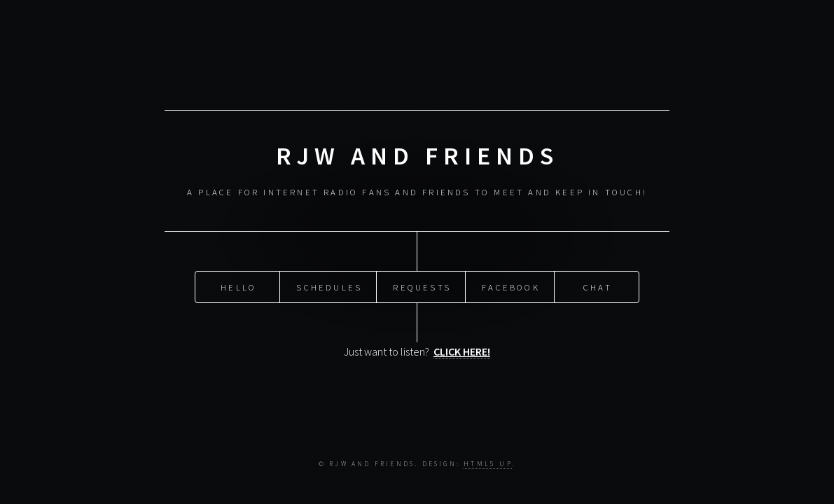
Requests (422, 286)
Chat (598, 286)
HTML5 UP (488, 464)
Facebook (511, 286)
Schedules (329, 286)
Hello (238, 286)
